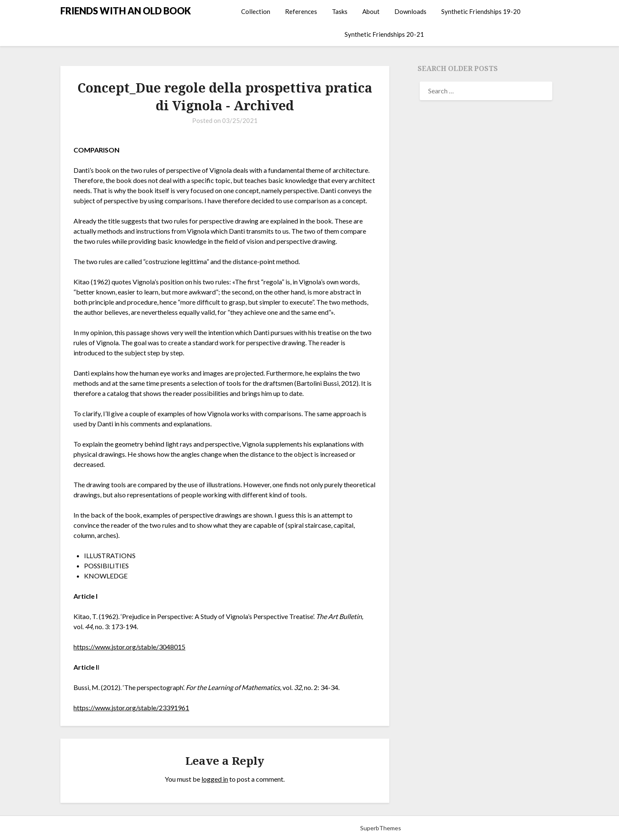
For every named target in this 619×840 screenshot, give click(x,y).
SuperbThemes (381, 828)
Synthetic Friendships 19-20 (481, 11)
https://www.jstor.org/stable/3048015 (129, 647)
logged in (215, 779)
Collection (256, 11)
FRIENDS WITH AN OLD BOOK (126, 11)
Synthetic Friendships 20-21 (384, 34)
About (371, 11)
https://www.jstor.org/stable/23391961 (131, 708)
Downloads (410, 11)
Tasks (340, 11)
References (301, 11)
